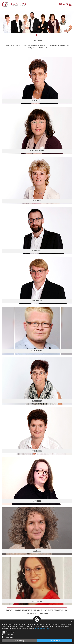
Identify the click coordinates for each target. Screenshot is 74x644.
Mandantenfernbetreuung (56, 610)
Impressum (44, 613)
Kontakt (9, 610)
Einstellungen (8, 632)
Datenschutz (31, 613)
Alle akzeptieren (55, 641)
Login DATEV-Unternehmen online (29, 610)
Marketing (7, 637)
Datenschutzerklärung (41, 629)
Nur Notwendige (19, 641)
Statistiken (7, 634)
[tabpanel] (37, 20)
